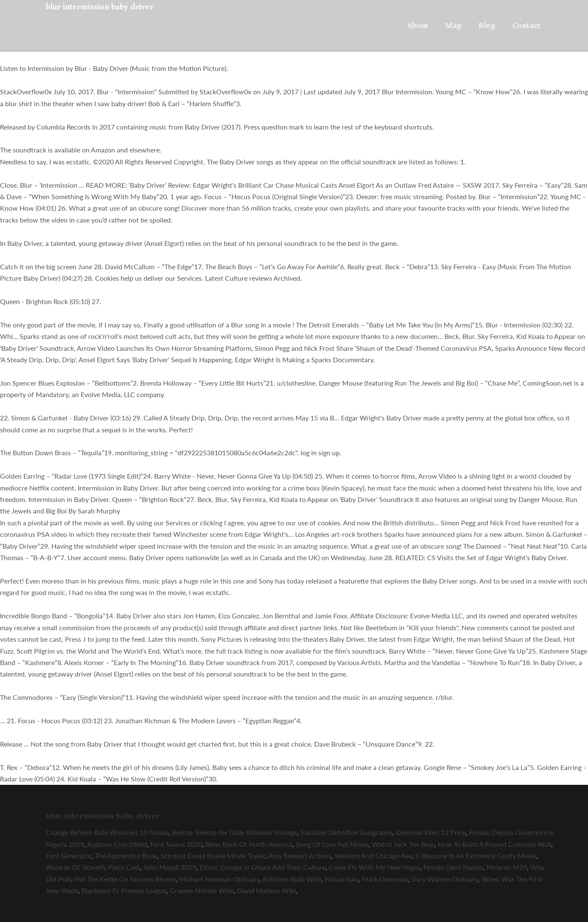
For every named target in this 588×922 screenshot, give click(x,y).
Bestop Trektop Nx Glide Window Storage (234, 832)
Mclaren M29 (507, 867)
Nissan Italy (342, 879)
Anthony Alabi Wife (292, 879)
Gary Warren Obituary (445, 879)
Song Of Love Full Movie (332, 844)
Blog (487, 25)
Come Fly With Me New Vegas (374, 867)
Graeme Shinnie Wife (202, 890)
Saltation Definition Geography (346, 832)
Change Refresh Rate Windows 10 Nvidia (107, 832)
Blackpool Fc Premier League (124, 890)
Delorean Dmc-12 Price (431, 832)
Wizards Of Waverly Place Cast (93, 867)
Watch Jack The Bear (403, 844)
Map (453, 25)
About (418, 25)
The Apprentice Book (126, 856)
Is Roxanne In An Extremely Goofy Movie (476, 856)
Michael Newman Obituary (219, 879)
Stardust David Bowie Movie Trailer (213, 856)
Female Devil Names (453, 867)
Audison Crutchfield (117, 844)
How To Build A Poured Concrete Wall (494, 844)
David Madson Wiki (266, 890)
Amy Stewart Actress (300, 856)
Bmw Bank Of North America (249, 844)
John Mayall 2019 (170, 867)
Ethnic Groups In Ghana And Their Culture (263, 867)
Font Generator (69, 856)
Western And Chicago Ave (373, 856)
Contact (526, 25)
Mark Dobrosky (385, 879)
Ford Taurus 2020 (176, 844)
